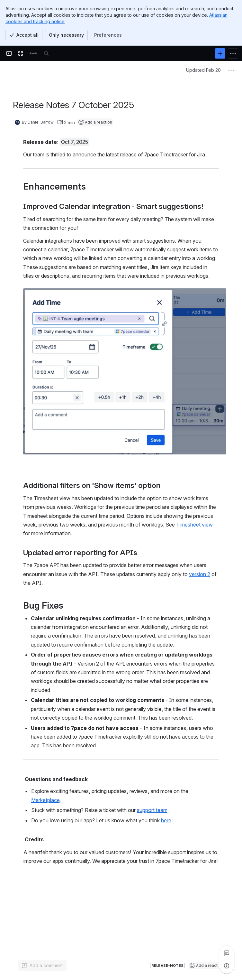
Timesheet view (194, 525)
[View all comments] (227, 953)
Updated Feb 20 (203, 70)
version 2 (200, 574)
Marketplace (45, 800)
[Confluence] (33, 53)
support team (152, 810)
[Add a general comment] (42, 966)
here (166, 820)
